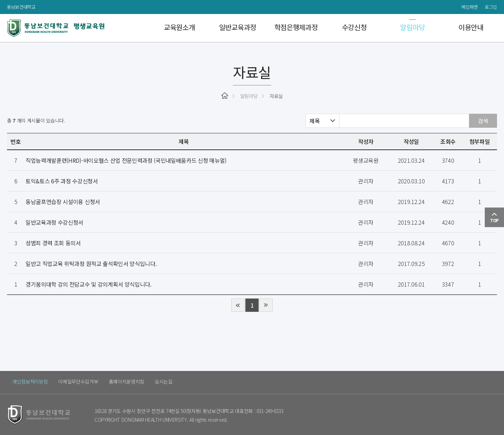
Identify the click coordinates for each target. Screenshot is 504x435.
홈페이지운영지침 (127, 381)
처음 (238, 305)
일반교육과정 (234, 28)
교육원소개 (176, 28)
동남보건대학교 (21, 7)
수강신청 (351, 28)
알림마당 (410, 28)
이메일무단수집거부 (78, 381)
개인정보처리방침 (30, 381)
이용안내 (468, 28)
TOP (494, 220)
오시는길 (164, 381)
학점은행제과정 (293, 28)
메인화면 (470, 7)
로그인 (491, 7)
